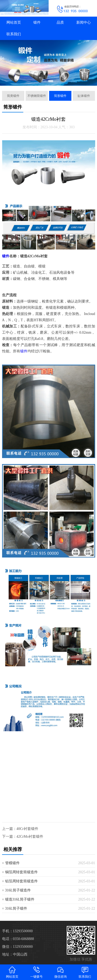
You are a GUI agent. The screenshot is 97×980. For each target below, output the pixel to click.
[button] (45, 81)
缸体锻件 (84, 96)
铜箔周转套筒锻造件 (21, 872)
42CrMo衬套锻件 (30, 837)
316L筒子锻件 (16, 908)
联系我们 (14, 34)
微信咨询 (61, 972)
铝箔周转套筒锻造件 (21, 881)
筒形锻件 (60, 96)
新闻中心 (84, 22)
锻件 (37, 22)
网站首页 (14, 22)
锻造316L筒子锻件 (20, 899)
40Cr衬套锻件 (27, 829)
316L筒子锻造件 (18, 890)
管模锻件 (12, 863)
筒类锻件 (13, 96)
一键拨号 (36, 972)
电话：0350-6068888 (18, 939)
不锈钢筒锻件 (37, 96)
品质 (60, 22)
